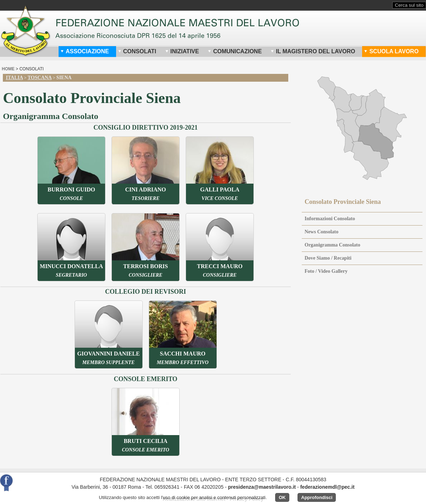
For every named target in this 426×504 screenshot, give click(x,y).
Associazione (85, 51)
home (8, 69)
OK (282, 497)
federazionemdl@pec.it (327, 487)
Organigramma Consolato (332, 245)
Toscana (40, 78)
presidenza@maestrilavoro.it (262, 487)
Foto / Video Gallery (326, 271)
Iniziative (182, 51)
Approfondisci (317, 497)
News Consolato (321, 232)
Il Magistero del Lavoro (313, 51)
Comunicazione (235, 51)
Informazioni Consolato (330, 219)
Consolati (137, 51)
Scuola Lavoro (391, 51)
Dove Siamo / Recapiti (328, 258)
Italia (14, 78)
